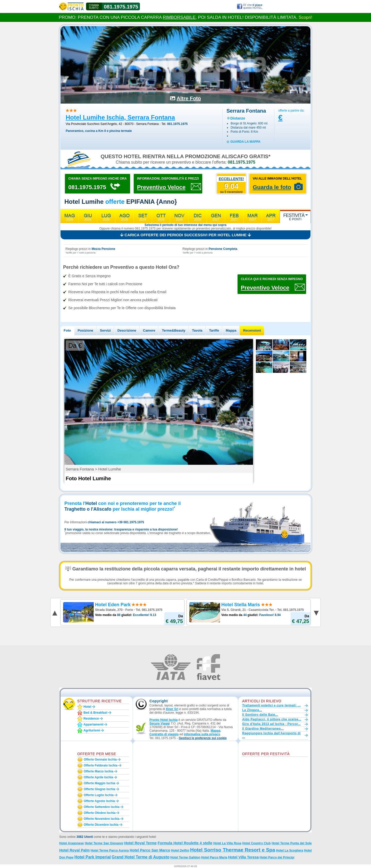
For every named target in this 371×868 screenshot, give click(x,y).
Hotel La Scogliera (289, 850)
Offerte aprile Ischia (98, 777)
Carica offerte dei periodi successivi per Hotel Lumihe (185, 235)
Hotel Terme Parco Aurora (110, 850)
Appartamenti (93, 724)
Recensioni (252, 330)
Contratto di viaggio (164, 734)
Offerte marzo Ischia (99, 771)
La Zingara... (252, 710)
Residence (91, 719)
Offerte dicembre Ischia (101, 825)
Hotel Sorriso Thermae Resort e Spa (233, 850)
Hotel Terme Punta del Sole (292, 843)
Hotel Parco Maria (214, 857)
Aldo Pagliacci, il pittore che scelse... (272, 719)
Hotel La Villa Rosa (227, 843)
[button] (203, 738)
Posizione (85, 330)
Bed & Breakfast (95, 713)
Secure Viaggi (160, 723)
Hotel (87, 707)
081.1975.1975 (121, 7)
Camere (149, 330)
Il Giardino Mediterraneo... (263, 729)
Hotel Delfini (180, 850)
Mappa (231, 330)
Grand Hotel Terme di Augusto (140, 857)
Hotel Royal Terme (140, 843)
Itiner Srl (172, 709)
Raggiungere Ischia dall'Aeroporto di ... (271, 735)
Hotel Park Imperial (93, 857)
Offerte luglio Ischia (99, 795)
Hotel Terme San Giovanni (104, 843)
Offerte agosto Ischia (99, 801)
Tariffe (214, 330)
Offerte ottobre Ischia (100, 813)
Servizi (105, 330)
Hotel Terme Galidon (185, 857)
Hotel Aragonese (71, 843)
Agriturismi (92, 730)
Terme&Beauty (174, 330)
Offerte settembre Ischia (102, 807)
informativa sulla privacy (202, 734)
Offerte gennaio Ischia (100, 760)
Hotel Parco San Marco (150, 850)
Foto (67, 330)
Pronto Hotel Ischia (163, 720)
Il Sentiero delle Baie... (260, 715)
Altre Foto (189, 98)
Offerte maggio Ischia (99, 783)
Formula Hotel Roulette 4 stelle (185, 843)
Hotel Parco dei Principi (277, 857)
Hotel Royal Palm (74, 850)
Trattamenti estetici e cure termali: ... (271, 705)
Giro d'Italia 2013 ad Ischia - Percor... (271, 724)
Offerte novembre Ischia (102, 819)
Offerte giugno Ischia (99, 789)
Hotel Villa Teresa (244, 857)
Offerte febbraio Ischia (101, 765)
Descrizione (127, 330)
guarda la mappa (245, 142)
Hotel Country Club (256, 843)
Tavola (197, 330)
